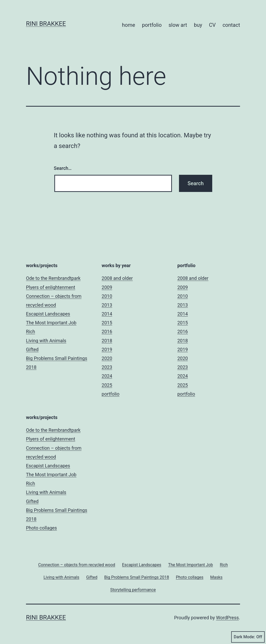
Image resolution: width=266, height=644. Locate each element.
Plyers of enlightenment (51, 287)
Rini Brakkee (46, 24)
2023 (107, 367)
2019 (107, 349)
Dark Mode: (248, 637)
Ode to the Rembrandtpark (53, 278)
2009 (107, 287)
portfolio (152, 25)
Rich (31, 331)
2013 (107, 305)
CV (212, 25)
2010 (107, 296)
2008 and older (117, 278)
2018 (107, 341)
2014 (107, 314)
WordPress (227, 618)
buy (198, 25)
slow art (178, 25)
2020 (107, 358)
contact (231, 25)
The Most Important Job (51, 323)
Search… (63, 168)
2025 (107, 385)
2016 (107, 331)
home (128, 25)
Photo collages (41, 528)
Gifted (32, 349)
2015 (107, 323)
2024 (107, 376)
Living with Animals (46, 341)
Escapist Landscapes (48, 314)
